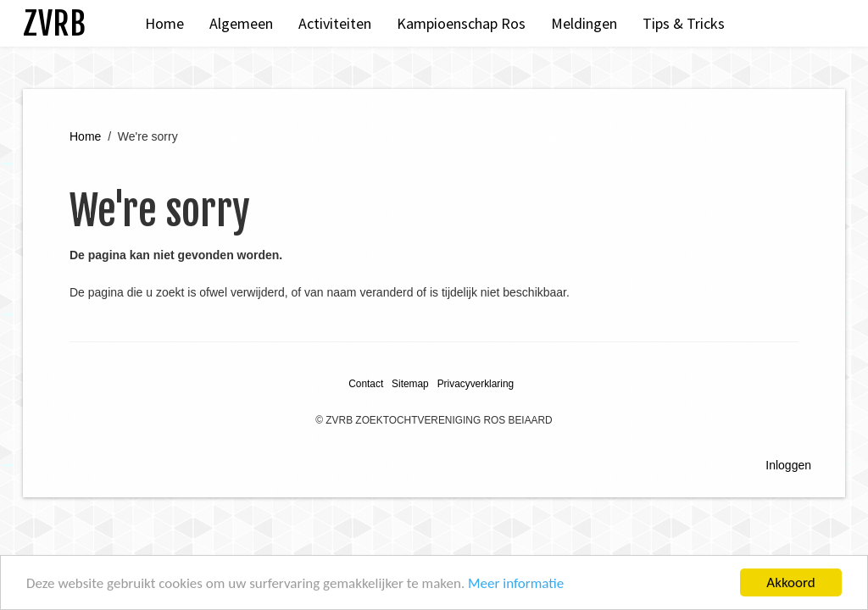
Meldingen (584, 23)
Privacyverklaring (476, 384)
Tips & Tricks (684, 23)
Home (164, 23)
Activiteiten (335, 23)
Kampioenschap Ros (461, 23)
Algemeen (241, 23)
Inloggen (788, 465)
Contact (366, 384)
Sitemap (410, 384)
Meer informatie (516, 585)
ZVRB (54, 23)
